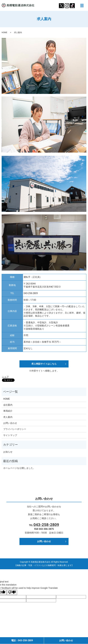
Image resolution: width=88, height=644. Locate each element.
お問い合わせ (10, 423)
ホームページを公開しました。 (19, 468)
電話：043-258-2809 (22, 640)
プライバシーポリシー (15, 429)
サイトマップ (10, 435)
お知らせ (8, 452)
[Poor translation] (12, 592)
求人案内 (8, 417)
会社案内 (8, 405)
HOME (4, 32)
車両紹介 (8, 411)
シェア (5, 377)
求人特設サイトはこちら (44, 364)
